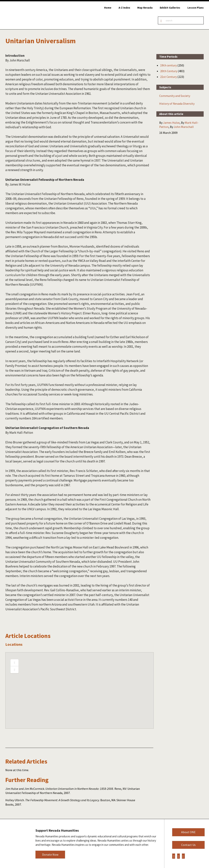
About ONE (188, 832)
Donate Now (50, 854)
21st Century (168, 77)
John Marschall (184, 127)
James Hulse (171, 123)
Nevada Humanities (15, 843)
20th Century (169, 71)
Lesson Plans (196, 8)
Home (108, 8)
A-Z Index (124, 8)
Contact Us (188, 845)
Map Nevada (145, 8)
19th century (168, 65)
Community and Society (175, 96)
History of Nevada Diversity (177, 104)
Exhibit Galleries (170, 8)
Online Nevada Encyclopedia (23, 15)
